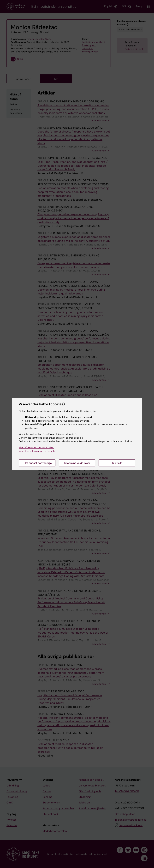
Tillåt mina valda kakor (77, 463)
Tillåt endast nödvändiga (37, 463)
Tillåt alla (117, 463)
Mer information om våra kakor (36, 448)
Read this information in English (37, 451)
